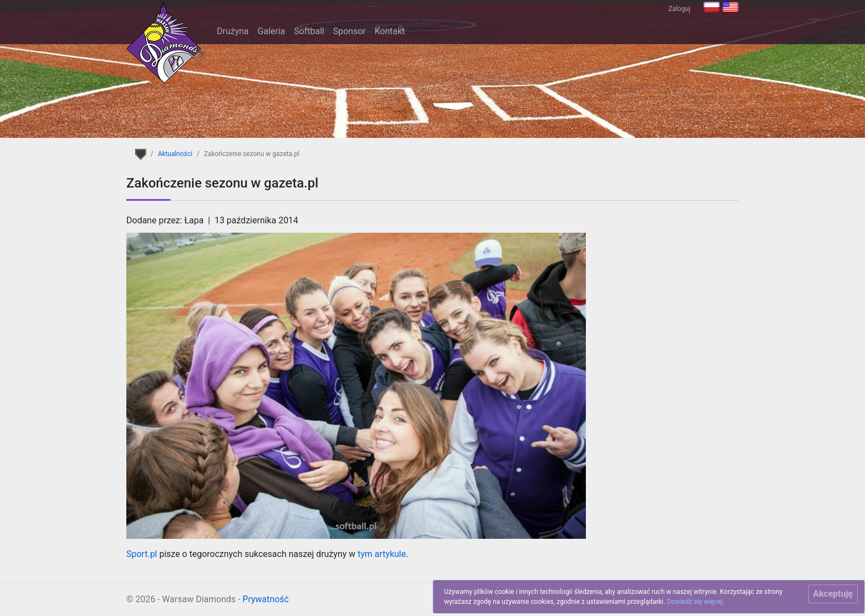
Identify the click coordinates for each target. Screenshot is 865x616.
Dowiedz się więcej (695, 602)
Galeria (271, 31)
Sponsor (349, 31)
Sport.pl (142, 554)
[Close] (833, 594)
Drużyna (233, 31)
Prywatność (266, 599)
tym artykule (381, 554)
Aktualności (175, 154)
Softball (309, 31)
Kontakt (390, 31)
